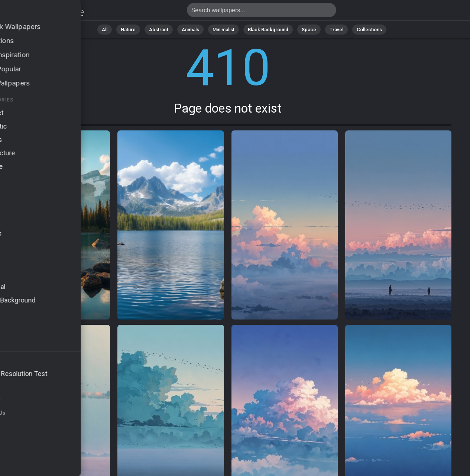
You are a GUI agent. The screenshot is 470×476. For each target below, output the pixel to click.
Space (309, 30)
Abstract (159, 30)
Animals (190, 30)
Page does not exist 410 (45, 12)
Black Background (268, 30)
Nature (128, 30)
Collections (369, 30)
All (105, 30)
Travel (336, 30)
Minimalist (223, 30)
